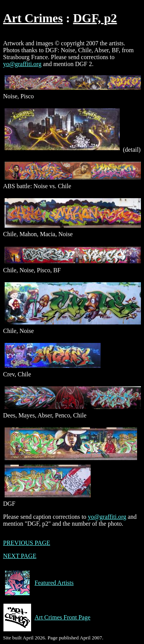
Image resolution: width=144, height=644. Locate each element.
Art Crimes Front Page (47, 618)
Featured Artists (38, 583)
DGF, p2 (95, 18)
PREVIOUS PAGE (27, 543)
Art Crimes (33, 18)
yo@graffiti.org (22, 64)
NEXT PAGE (20, 556)
